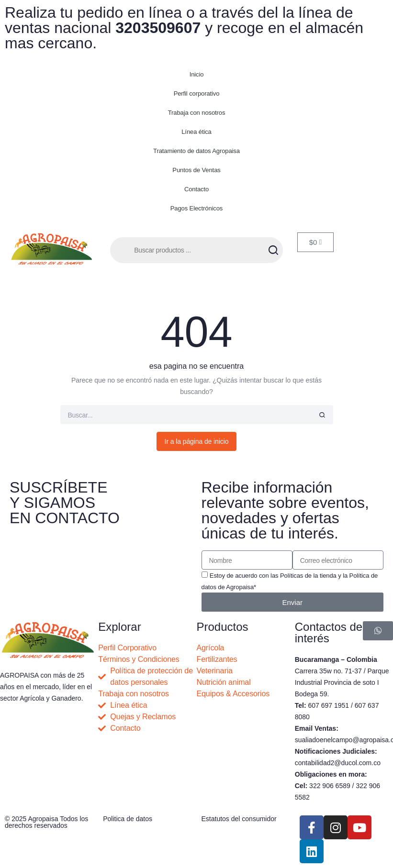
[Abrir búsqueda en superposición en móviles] (196, 250)
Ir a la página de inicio (197, 441)
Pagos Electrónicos (196, 208)
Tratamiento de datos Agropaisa (196, 151)
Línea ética (196, 132)
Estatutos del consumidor (239, 819)
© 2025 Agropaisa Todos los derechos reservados (46, 822)
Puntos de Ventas (196, 170)
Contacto (196, 189)
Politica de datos (128, 819)
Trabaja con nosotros (197, 113)
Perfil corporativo (197, 93)
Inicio (197, 74)
